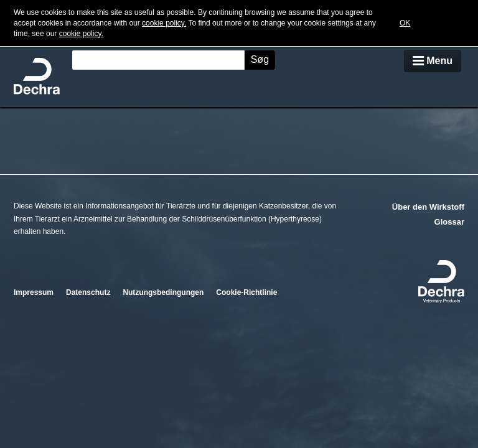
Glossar (449, 222)
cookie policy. (164, 23)
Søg (260, 59)
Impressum (34, 292)
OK (405, 23)
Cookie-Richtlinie (246, 292)
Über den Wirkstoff (428, 207)
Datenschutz (88, 292)
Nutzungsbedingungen (163, 292)
